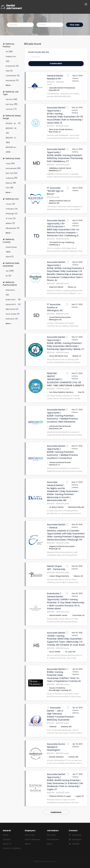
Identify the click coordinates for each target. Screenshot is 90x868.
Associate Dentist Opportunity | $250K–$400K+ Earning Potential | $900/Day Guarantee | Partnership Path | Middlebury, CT (65, 155)
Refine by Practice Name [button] (10, 284)
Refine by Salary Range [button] (12, 117)
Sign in (28, 844)
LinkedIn (76, 844)
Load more (56, 812)
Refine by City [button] (12, 199)
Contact (7, 839)
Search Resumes (33, 839)
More (8, 85)
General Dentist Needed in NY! (55, 77)
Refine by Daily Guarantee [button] (11, 265)
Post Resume (53, 839)
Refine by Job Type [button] (11, 93)
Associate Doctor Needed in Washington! (56, 747)
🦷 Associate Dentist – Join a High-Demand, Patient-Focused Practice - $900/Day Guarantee (61, 714)
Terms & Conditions (12, 848)
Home (6, 835)
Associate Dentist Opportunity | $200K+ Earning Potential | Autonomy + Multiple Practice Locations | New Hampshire (62, 416)
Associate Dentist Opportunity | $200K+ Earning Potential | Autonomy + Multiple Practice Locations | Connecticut (62, 452)
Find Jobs (75, 25)
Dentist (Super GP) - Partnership (56, 568)
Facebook (77, 835)
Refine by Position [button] (9, 45)
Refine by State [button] (13, 159)
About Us (7, 844)
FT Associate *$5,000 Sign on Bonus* (55, 191)
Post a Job (30, 835)
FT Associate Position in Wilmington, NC (55, 307)
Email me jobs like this (39, 52)
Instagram (77, 839)
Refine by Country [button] (9, 241)
